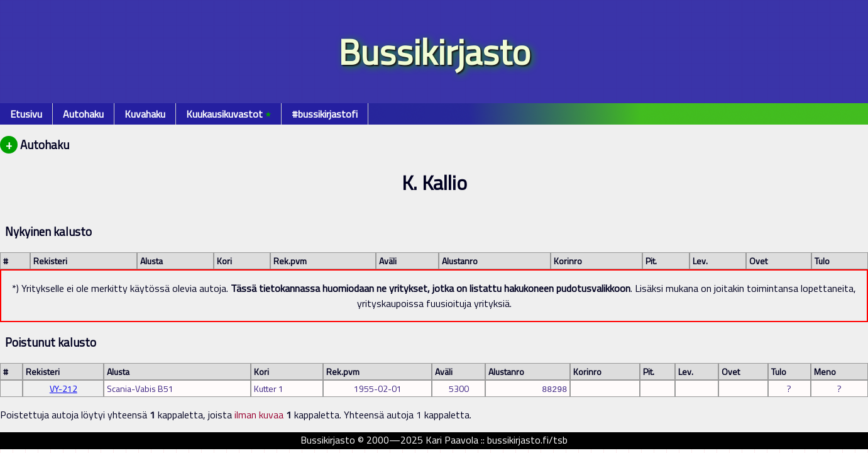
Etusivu (26, 114)
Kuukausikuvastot (228, 114)
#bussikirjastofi (325, 114)
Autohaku (83, 114)
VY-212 (63, 389)
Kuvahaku (145, 114)
